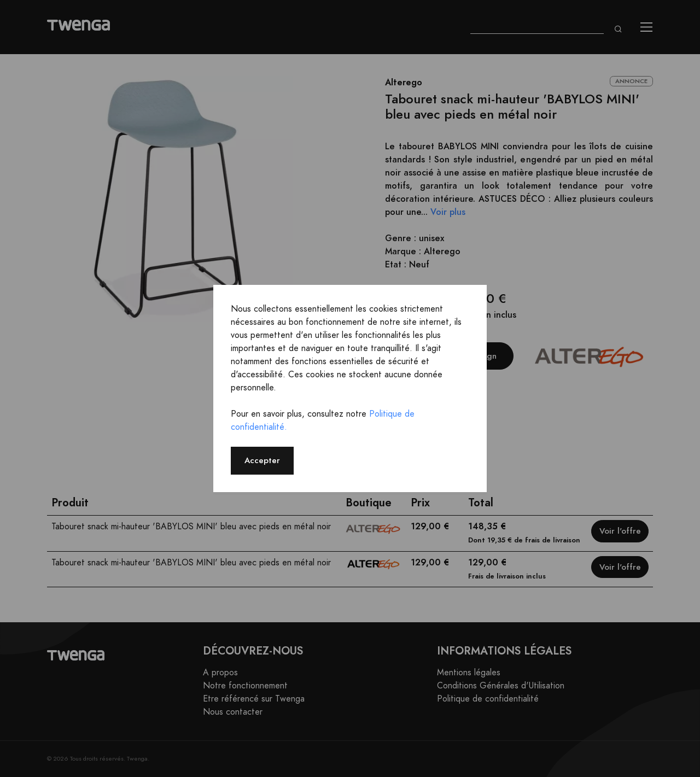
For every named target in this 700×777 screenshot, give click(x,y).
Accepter (262, 460)
